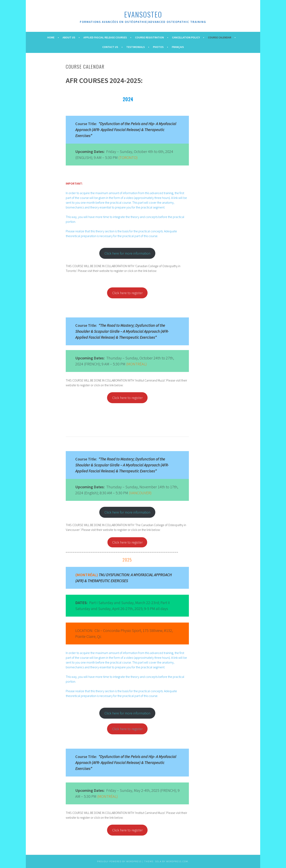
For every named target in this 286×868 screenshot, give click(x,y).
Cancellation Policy (186, 37)
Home (51, 37)
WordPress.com (177, 861)
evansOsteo (143, 14)
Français (178, 47)
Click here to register (127, 542)
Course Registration (149, 37)
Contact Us (110, 47)
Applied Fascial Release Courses (105, 37)
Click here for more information (127, 253)
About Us (69, 37)
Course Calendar (220, 37)
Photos (158, 47)
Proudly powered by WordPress (119, 861)
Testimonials (136, 47)
